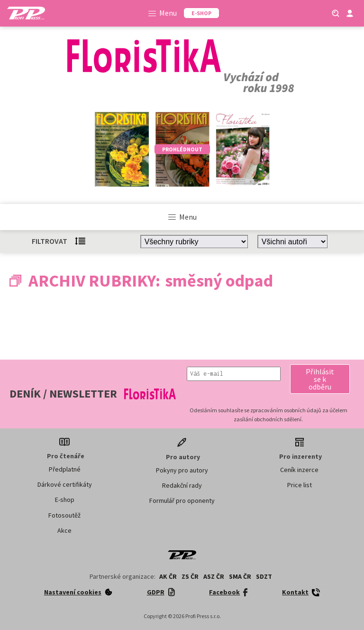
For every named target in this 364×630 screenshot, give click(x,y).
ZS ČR (190, 576)
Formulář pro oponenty (182, 500)
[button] (320, 379)
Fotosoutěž (64, 515)
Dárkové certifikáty (65, 484)
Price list (300, 485)
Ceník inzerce (299, 470)
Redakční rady (182, 485)
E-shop (65, 500)
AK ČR (168, 576)
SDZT (264, 576)
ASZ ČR (214, 576)
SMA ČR (240, 576)
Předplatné (65, 469)
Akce (64, 530)
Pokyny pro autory (182, 470)
